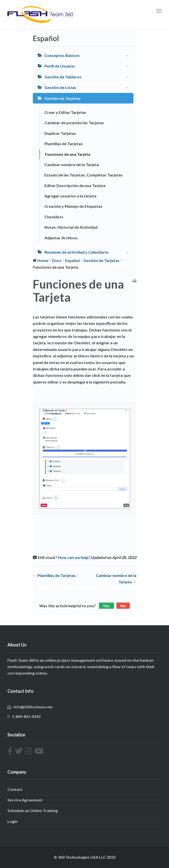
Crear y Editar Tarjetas (65, 112)
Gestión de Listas (88, 88)
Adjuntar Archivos (61, 238)
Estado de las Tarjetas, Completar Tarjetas (84, 175)
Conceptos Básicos (88, 56)
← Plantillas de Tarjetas (54, 575)
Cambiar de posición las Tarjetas (74, 123)
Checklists (54, 217)
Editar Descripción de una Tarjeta (75, 185)
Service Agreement (25, 800)
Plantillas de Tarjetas (64, 144)
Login (12, 821)
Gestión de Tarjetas (62, 98)
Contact (15, 789)
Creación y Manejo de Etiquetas (73, 206)
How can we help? (74, 557)
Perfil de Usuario (88, 66)
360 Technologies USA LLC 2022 (87, 857)
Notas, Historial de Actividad (71, 227)
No (123, 606)
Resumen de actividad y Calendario (88, 252)
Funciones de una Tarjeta (68, 154)
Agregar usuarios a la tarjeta (70, 196)
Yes (106, 606)
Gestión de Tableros (88, 77)
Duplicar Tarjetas (60, 133)
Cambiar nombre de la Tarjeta (72, 165)
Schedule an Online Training (33, 810)
